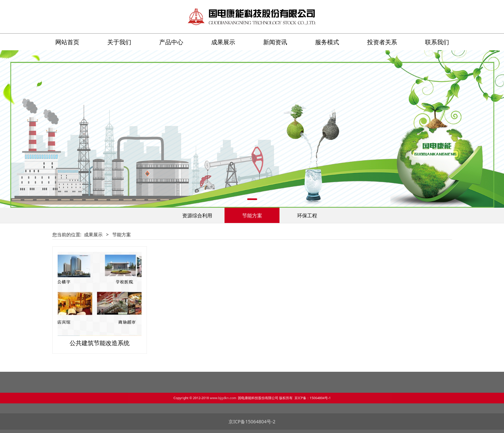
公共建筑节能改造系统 (100, 343)
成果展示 (223, 42)
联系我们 (437, 42)
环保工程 (307, 215)
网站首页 (67, 42)
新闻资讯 (275, 42)
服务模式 (327, 42)
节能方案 (252, 215)
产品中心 (171, 42)
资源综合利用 (197, 215)
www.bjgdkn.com (238, 397)
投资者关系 (382, 42)
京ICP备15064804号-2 (252, 422)
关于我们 (119, 42)
